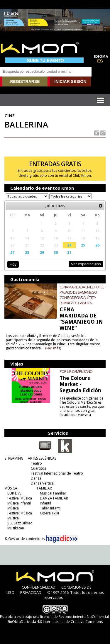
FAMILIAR (44, 488)
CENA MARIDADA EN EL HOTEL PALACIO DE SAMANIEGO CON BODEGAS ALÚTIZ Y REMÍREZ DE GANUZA (82, 295)
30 (56, 252)
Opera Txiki (49, 513)
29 (42, 252)
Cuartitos (38, 468)
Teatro (36, 463)
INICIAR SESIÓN (71, 81)
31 (69, 252)
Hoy (13, 264)
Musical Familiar (53, 493)
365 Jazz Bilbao (20, 523)
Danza (36, 478)
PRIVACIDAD (31, 592)
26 (97, 245)
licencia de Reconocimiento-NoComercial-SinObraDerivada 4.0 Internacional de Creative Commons (59, 619)
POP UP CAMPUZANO (76, 371)
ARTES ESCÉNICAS (42, 458)
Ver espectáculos (86, 264)
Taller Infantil (51, 508)
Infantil (45, 503)
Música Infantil (19, 503)
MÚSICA (11, 488)
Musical (13, 518)
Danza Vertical (43, 483)
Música (13, 508)
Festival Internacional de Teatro (57, 473)
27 (12, 252)
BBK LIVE (14, 493)
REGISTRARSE (25, 81)
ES (100, 61)
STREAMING (14, 458)
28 (27, 252)
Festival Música (20, 498)
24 (69, 245)
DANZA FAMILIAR (54, 498)
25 (83, 245)
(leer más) (53, 348)
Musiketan (16, 528)
